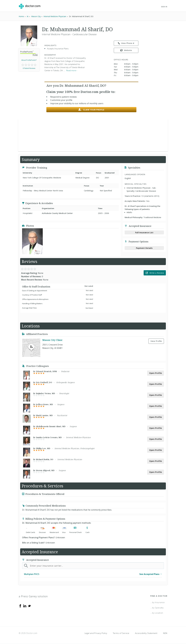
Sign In (164, 7)
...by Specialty (157, 608)
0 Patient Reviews (29, 68)
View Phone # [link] (126, 43)
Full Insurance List (144, 232)
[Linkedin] (25, 606)
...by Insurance (158, 602)
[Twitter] (29, 606)
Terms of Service (121, 633)
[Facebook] (20, 606)
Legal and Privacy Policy (96, 633)
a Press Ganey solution (33, 596)
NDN (165, 633)
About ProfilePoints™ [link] (29, 60)
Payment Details (144, 248)
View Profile (156, 341)
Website (126, 50)
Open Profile (156, 373)
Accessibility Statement (146, 633)
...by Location (157, 613)
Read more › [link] (72, 70)
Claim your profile (91, 110)
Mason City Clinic (52, 340)
